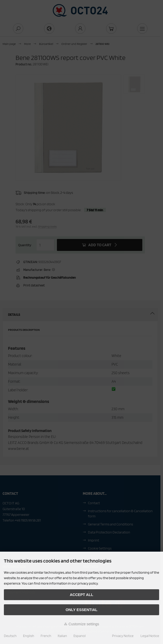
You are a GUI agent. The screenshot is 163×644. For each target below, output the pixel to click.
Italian (62, 636)
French (46, 636)
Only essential (81, 610)
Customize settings (82, 624)
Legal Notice (150, 636)
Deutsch (10, 636)
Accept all (82, 595)
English (29, 636)
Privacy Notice (123, 636)
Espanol (80, 636)
